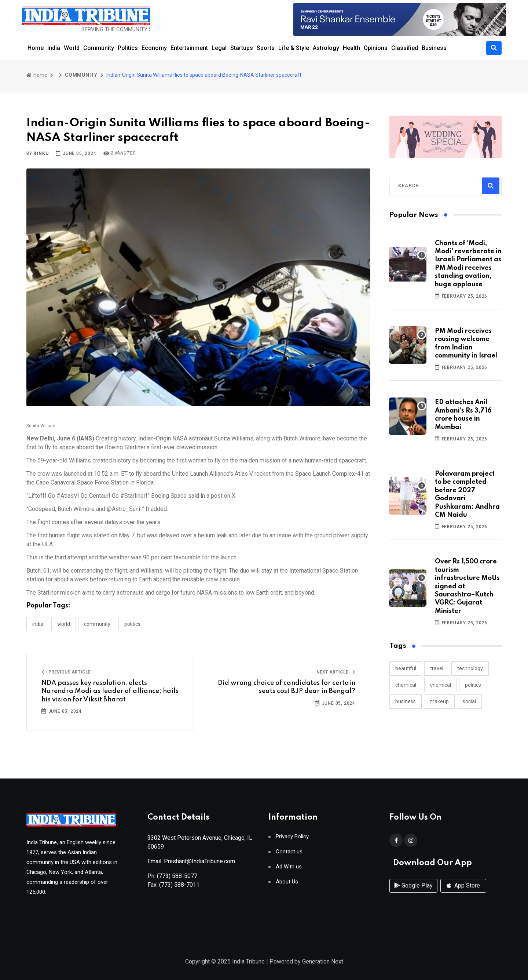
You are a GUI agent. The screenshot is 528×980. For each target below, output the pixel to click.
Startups (242, 48)
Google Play (413, 893)
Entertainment (189, 48)
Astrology (326, 48)
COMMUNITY (81, 75)
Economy (154, 48)
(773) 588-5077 (177, 879)
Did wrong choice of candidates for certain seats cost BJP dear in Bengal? (287, 687)
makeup (439, 701)
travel (437, 668)
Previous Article (66, 672)
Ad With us (289, 870)
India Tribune (248, 962)
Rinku (41, 153)
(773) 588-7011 (179, 888)
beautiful (406, 668)
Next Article (336, 672)
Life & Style (294, 48)
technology (470, 668)
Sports (266, 48)
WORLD (64, 624)
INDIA (38, 624)
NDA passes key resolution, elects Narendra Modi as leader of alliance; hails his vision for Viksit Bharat (110, 691)
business (406, 701)
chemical (406, 685)
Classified (405, 48)
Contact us (289, 855)
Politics (128, 48)
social (469, 701)
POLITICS (132, 624)
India (54, 48)
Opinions (376, 48)
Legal (219, 48)
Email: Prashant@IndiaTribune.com (191, 864)
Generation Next (323, 962)
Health (351, 48)
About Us (287, 885)
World (72, 48)
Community (99, 48)
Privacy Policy (292, 840)
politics (473, 685)
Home (36, 48)
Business (434, 48)
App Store (463, 893)
